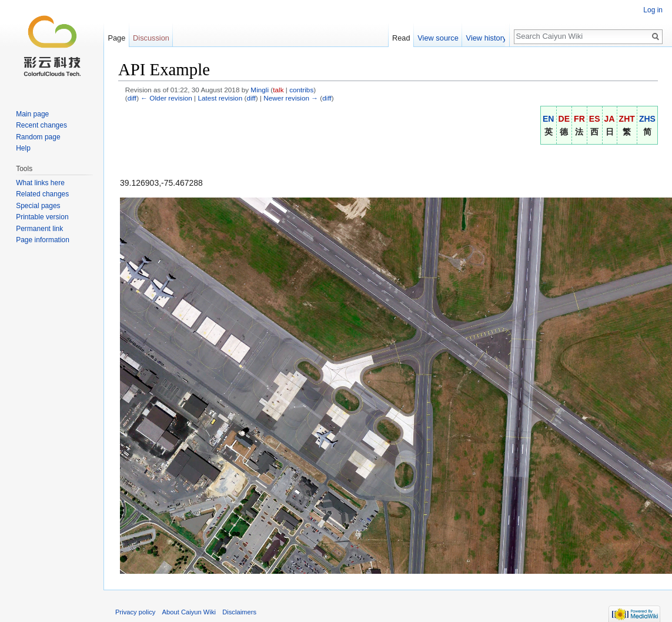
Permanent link (39, 229)
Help (23, 148)
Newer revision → (291, 98)
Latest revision (220, 98)
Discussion (151, 38)
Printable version (42, 217)
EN (548, 119)
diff (132, 98)
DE (564, 119)
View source (442, 38)
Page (116, 38)
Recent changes (41, 125)
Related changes (42, 194)
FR (579, 119)
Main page (32, 114)
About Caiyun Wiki (189, 612)
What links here (40, 183)
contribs (301, 90)
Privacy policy (135, 612)
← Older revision (166, 98)
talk (278, 90)
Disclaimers (239, 612)
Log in (653, 10)
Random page (38, 137)
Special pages (38, 206)
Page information (43, 240)
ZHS (647, 119)
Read (405, 38)
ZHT (627, 119)
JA (610, 119)
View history (490, 38)
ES (595, 119)
